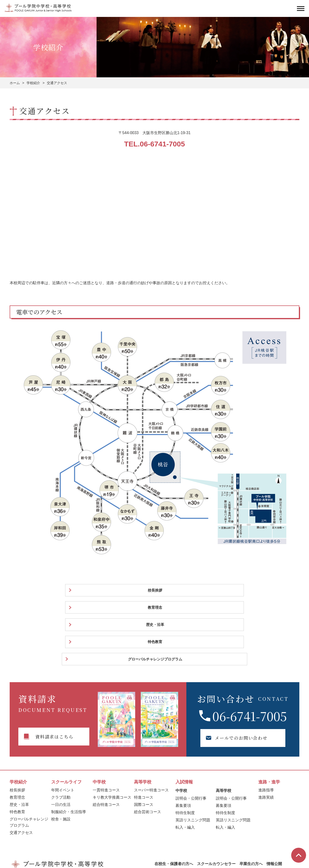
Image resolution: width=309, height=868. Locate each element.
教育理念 (93, 591)
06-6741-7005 (250, 648)
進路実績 (266, 729)
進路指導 (266, 722)
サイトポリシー (250, 837)
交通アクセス (21, 765)
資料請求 (221, 818)
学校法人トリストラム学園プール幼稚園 (162, 837)
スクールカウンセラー (216, 796)
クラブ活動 (61, 729)
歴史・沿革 (149, 591)
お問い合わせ (275, 818)
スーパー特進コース (151, 722)
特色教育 (204, 591)
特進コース (144, 729)
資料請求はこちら (54, 669)
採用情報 (162, 802)
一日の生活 (61, 737)
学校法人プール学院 (31, 837)
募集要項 (183, 738)
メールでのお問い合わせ (236, 670)
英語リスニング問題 (193, 752)
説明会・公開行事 (191, 730)
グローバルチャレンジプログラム (267, 591)
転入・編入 (185, 759)
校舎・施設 (61, 751)
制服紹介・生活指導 (69, 744)
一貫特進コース (106, 722)
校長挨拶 (37, 591)
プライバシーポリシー (282, 837)
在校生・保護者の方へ (174, 796)
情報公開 (274, 796)
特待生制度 (185, 745)
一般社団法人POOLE (118, 837)
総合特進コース (106, 737)
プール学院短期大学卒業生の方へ (75, 837)
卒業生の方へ (251, 796)
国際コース (144, 737)
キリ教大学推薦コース (112, 729)
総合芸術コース (147, 744)
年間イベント (63, 722)
